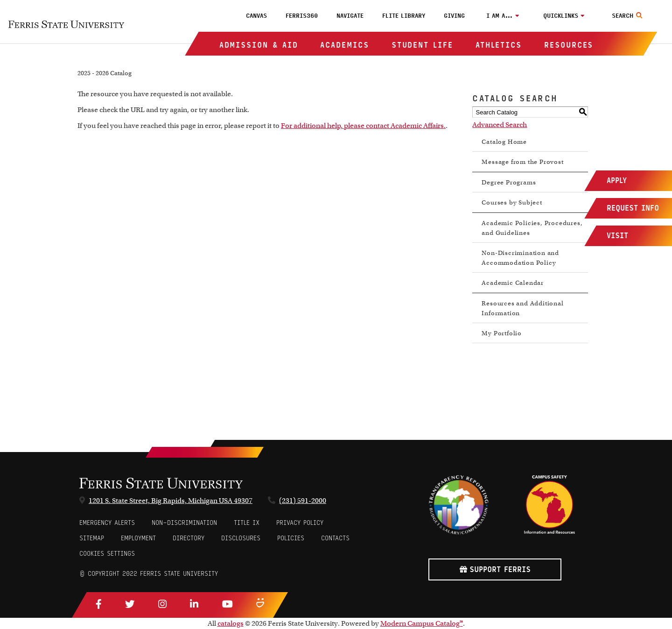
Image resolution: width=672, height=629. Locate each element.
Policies (291, 538)
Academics (344, 45)
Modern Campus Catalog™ (422, 623)
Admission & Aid (259, 45)
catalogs (231, 623)
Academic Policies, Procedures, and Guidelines (532, 228)
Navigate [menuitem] (350, 16)
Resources (569, 45)
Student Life (422, 45)
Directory (189, 538)
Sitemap (92, 538)
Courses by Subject (512, 202)
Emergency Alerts (107, 523)
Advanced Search (500, 125)
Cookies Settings (107, 554)
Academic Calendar (513, 283)
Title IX (247, 523)
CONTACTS (335, 538)
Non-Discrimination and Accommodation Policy (520, 258)
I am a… (500, 16)
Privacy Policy (300, 523)
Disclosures (241, 538)
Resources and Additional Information (522, 308)
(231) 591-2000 (303, 501)
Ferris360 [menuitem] (302, 16)
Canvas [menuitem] (256, 16)
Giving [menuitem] (454, 16)
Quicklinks (561, 16)
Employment (138, 538)
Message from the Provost (522, 162)
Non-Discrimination (184, 523)
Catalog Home (504, 142)
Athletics (499, 45)
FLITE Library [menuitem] (404, 16)
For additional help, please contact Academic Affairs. (363, 126)
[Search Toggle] (628, 16)
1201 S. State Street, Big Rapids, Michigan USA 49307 (171, 501)
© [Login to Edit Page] (82, 574)
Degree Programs (509, 182)
